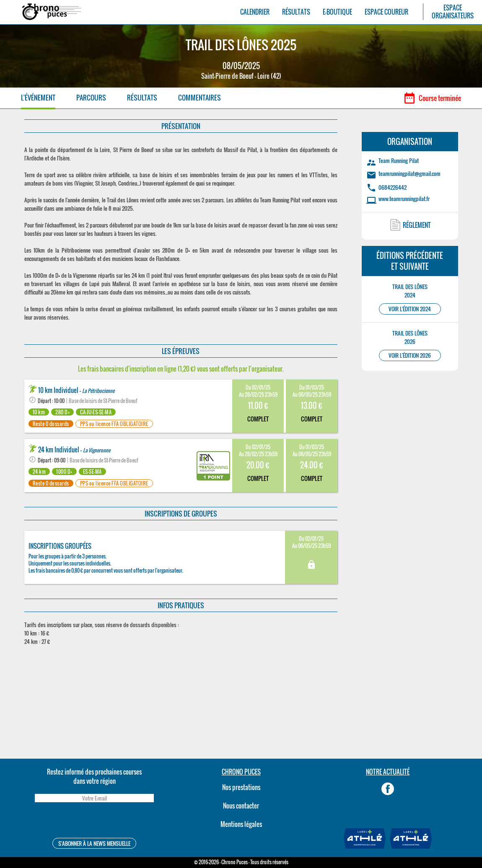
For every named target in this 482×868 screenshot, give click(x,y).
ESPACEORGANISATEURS (453, 12)
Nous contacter (241, 806)
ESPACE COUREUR (386, 12)
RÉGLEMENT (417, 225)
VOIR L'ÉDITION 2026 (410, 355)
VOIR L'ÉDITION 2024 (410, 309)
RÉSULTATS (296, 12)
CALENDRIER (255, 12)
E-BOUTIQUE (337, 12)
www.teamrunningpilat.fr (404, 199)
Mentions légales (241, 824)
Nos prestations (241, 787)
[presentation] (94, 821)
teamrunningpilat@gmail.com (409, 173)
